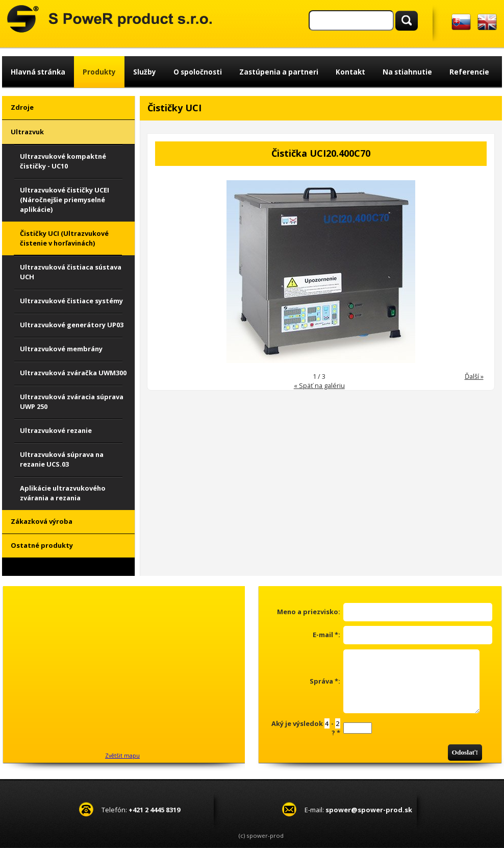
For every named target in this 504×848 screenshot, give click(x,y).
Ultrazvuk (27, 132)
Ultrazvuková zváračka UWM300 (73, 373)
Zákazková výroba (42, 521)
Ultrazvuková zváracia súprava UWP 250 (72, 402)
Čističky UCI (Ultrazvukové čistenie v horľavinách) (64, 238)
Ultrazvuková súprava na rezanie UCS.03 (62, 459)
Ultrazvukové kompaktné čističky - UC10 (63, 161)
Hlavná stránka (38, 72)
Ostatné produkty (42, 545)
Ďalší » (474, 376)
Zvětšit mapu (122, 756)
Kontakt (350, 72)
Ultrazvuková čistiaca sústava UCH (71, 272)
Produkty (99, 72)
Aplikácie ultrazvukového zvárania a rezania (63, 493)
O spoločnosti (198, 72)
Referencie (469, 72)
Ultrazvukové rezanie (56, 430)
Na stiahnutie (407, 72)
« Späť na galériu (319, 385)
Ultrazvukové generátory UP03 (72, 325)
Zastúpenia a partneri (279, 72)
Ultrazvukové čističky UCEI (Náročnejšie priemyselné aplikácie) (65, 200)
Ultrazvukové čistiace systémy (71, 301)
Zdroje (22, 107)
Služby (145, 72)
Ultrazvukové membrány (61, 349)
